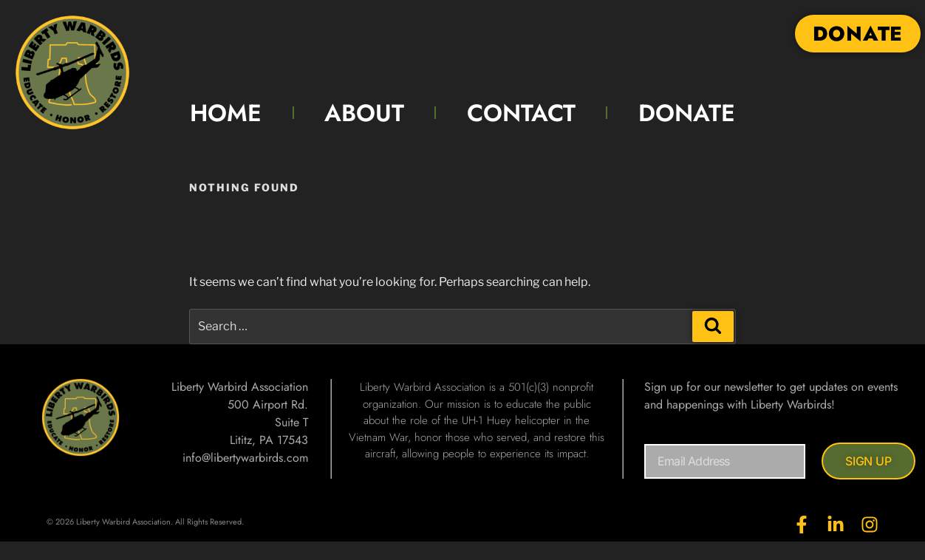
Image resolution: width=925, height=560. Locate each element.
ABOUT (364, 113)
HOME (226, 113)
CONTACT (521, 113)
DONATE (687, 113)
